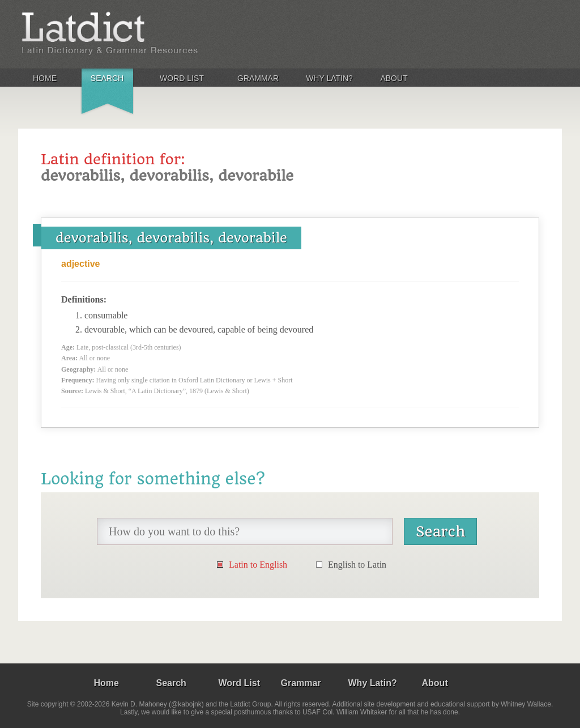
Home (45, 78)
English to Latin (357, 565)
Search (107, 78)
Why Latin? (329, 78)
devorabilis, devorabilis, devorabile (171, 238)
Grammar (258, 78)
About (394, 78)
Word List (182, 78)
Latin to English (258, 565)
